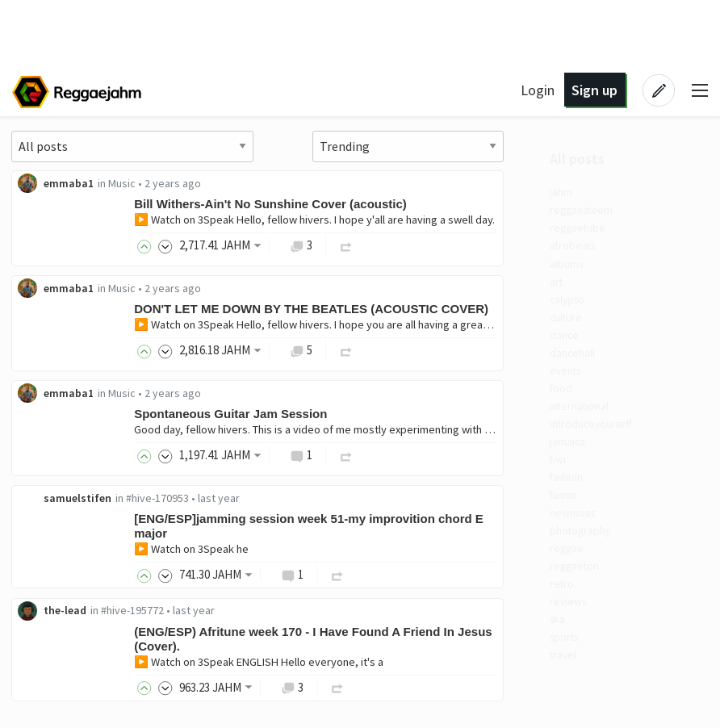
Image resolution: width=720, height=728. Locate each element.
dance (52, 345)
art (43, 289)
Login (538, 90)
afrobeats (61, 251)
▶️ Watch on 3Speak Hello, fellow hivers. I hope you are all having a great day (527, 325)
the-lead (272, 613)
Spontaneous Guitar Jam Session (437, 414)
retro (49, 612)
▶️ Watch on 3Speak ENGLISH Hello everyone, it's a (465, 663)
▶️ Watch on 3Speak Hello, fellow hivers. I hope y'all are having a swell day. (521, 220)
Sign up (594, 90)
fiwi (45, 479)
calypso (55, 308)
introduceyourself (80, 441)
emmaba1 (275, 183)
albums (54, 270)
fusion (52, 517)
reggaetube (65, 232)
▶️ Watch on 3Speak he (398, 550)
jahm (48, 194)
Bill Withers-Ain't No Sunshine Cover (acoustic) (477, 204)
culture (53, 327)
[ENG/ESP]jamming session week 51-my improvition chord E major (515, 527)
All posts (64, 159)
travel (50, 688)
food (48, 403)
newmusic (61, 536)
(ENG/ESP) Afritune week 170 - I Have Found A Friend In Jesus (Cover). (519, 640)
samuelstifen (284, 499)
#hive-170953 (364, 499)
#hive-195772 (339, 613)
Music (329, 183)
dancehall (60, 365)
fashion (55, 498)
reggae (54, 574)
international (68, 421)
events (54, 383)
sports (52, 669)
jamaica (54, 460)
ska (45, 650)
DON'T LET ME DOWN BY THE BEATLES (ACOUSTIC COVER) (518, 310)
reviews (56, 630)
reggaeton (63, 592)
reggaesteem (70, 212)
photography (69, 554)
